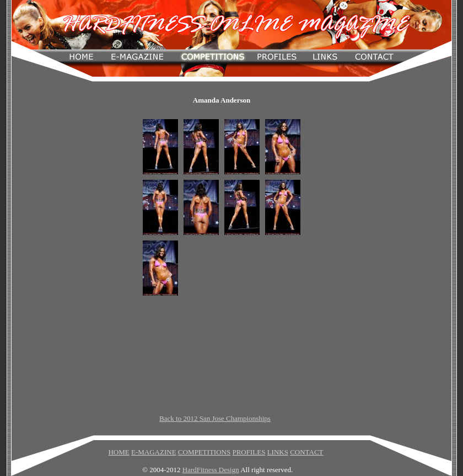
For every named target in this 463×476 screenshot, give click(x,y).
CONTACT (306, 452)
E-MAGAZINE (154, 452)
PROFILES (249, 452)
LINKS (278, 452)
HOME (119, 452)
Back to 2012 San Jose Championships (215, 418)
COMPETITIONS (204, 452)
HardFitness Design (211, 470)
